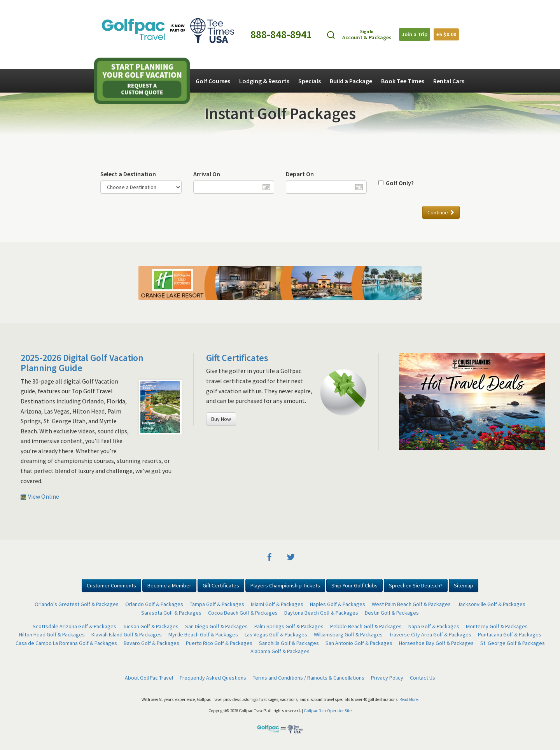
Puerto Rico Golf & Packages (219, 643)
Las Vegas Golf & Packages (276, 634)
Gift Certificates (237, 358)
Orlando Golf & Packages (154, 604)
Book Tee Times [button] (403, 81)
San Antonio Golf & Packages (359, 643)
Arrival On (207, 174)
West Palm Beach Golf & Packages (411, 604)
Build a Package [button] (351, 81)
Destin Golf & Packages (392, 613)
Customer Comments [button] (111, 585)
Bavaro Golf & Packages (151, 643)
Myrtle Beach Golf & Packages (203, 634)
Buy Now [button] (221, 419)
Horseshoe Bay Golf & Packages (436, 643)
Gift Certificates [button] (221, 585)
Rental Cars (449, 81)
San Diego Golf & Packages (216, 626)
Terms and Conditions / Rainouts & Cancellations (309, 678)
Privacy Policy (387, 678)
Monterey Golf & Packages (497, 626)
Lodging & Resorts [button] (264, 81)
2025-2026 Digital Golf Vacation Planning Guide (82, 363)
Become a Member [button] (169, 585)
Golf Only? (399, 183)
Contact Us (423, 678)
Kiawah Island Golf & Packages (127, 634)
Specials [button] (310, 81)
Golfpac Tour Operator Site (328, 711)
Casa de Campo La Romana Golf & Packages (66, 643)
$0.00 (446, 34)
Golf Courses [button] (213, 81)
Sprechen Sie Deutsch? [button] (416, 585)
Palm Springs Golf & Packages (289, 626)
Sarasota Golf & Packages (171, 613)
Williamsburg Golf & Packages (348, 634)
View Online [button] (40, 496)
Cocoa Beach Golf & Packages (243, 613)
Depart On (300, 174)
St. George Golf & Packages (513, 643)
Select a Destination (128, 174)
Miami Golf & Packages (277, 604)
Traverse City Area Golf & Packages (430, 634)
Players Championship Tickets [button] (285, 585)
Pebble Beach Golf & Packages (366, 626)
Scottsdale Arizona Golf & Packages (74, 626)
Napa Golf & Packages (434, 626)
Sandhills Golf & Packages (289, 643)
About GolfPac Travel (149, 678)
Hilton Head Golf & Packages (52, 634)
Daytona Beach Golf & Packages (321, 613)
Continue (441, 212)
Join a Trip (415, 34)
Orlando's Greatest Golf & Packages (77, 604)
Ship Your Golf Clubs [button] (354, 585)
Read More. (409, 699)
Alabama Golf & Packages (280, 651)
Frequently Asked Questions (213, 678)
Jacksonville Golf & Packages (491, 604)
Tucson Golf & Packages (151, 626)
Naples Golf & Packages (338, 604)
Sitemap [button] (464, 585)
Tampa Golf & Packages (217, 604)
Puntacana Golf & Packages (510, 634)
